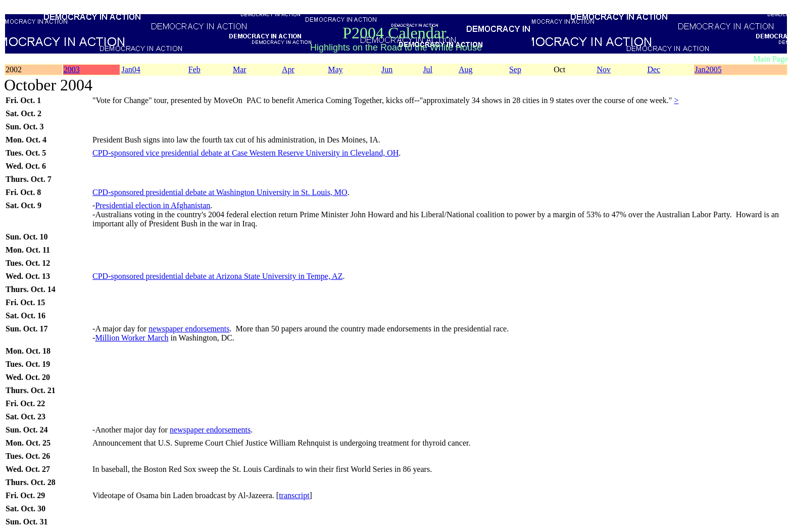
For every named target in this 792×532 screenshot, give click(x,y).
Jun (387, 69)
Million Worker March (132, 338)
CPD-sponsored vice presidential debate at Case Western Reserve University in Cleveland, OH (245, 153)
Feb (194, 69)
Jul (428, 69)
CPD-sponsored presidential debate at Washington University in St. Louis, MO (220, 192)
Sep (515, 69)
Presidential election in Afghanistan (153, 205)
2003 (72, 69)
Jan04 (131, 69)
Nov (604, 69)
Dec (654, 69)
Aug (466, 69)
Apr (288, 69)
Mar (240, 69)
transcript (294, 495)
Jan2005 (708, 69)
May (335, 69)
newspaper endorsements (189, 329)
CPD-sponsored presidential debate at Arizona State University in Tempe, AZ (217, 276)
